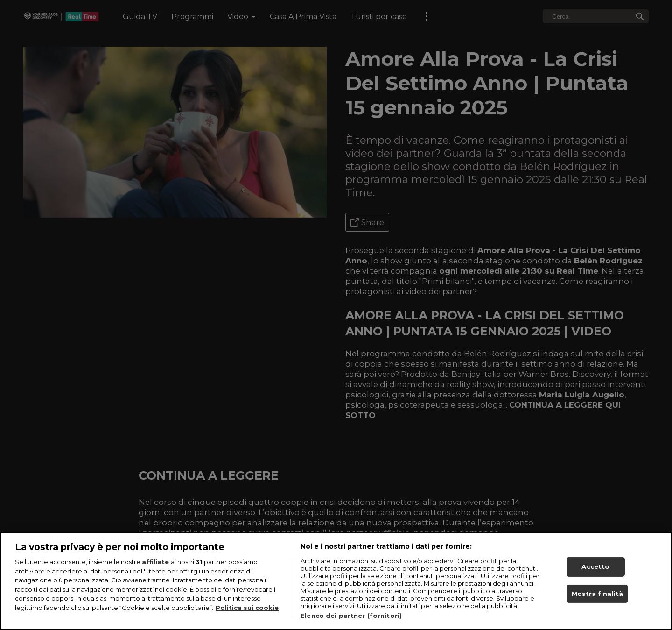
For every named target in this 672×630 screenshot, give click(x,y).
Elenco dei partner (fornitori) (351, 617)
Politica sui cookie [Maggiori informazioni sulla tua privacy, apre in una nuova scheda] (247, 609)
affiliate (156, 563)
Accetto (595, 568)
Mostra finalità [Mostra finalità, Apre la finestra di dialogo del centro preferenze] (597, 595)
